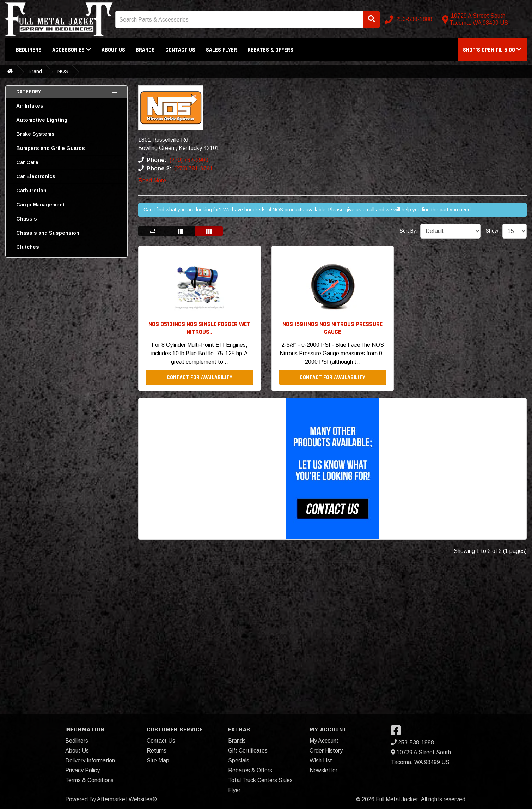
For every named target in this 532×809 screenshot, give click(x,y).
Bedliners (29, 50)
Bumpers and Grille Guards (51, 148)
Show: (493, 231)
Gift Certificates (248, 751)
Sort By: (409, 231)
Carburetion (31, 191)
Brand (35, 71)
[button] (492, 50)
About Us (113, 50)
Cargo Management (41, 205)
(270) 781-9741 (194, 168)
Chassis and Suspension (48, 233)
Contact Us (180, 50)
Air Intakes (30, 106)
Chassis (27, 219)
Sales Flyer (221, 50)
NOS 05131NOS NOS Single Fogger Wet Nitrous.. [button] (199, 328)
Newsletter (323, 770)
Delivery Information (90, 760)
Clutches (28, 247)
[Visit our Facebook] (398, 733)
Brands (145, 50)
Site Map (158, 760)
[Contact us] (483, 19)
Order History (326, 751)
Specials (239, 760)
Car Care (27, 162)
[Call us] (409, 19)
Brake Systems (35, 134)
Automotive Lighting (42, 120)
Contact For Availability (200, 377)
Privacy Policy (82, 770)
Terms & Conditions (89, 780)
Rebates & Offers (270, 50)
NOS (63, 71)
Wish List (321, 760)
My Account (324, 741)
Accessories (72, 50)
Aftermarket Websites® (127, 799)
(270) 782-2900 (189, 160)
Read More (152, 180)
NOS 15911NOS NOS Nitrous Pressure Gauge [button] (332, 328)
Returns (157, 751)
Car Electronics (36, 176)
